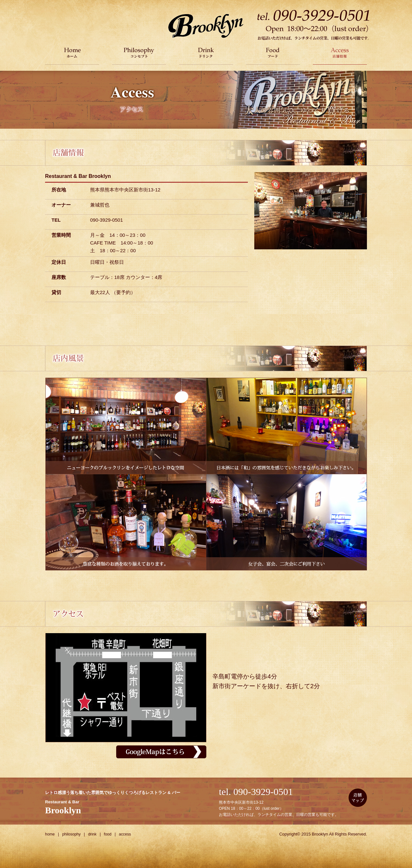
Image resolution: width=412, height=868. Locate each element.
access (125, 834)
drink (92, 834)
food (108, 834)
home (50, 834)
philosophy (71, 834)
